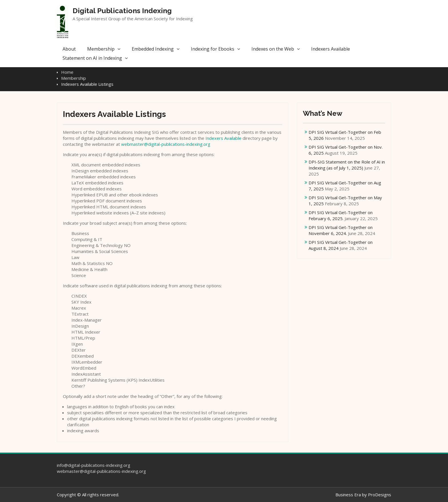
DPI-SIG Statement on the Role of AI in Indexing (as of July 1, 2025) (347, 165)
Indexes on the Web (273, 49)
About (69, 49)
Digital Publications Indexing (122, 11)
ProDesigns (380, 495)
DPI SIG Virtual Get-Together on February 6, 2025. (341, 215)
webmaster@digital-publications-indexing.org (166, 144)
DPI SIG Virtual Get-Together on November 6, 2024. (341, 230)
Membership (101, 49)
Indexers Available (331, 49)
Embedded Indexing (153, 49)
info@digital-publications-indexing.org (94, 465)
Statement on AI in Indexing (92, 58)
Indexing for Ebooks (213, 49)
